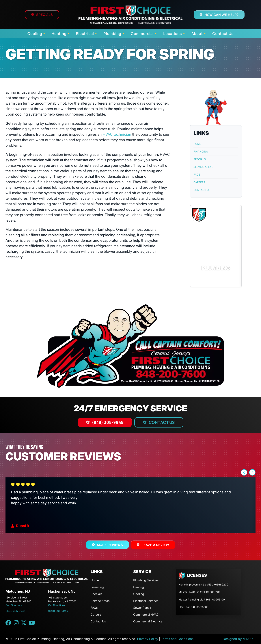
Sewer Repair (142, 608)
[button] (216, 246)
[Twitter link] (24, 623)
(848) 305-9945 (108, 422)
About (197, 34)
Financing (201, 151)
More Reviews (110, 545)
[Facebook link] (8, 623)
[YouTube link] (32, 623)
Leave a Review (155, 545)
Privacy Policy (148, 639)
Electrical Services (146, 601)
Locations (173, 34)
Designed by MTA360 (239, 639)
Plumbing (112, 34)
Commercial (142, 34)
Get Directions (14, 605)
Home (197, 144)
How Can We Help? (221, 15)
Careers (199, 182)
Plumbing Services (146, 580)
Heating (59, 34)
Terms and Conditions (177, 639)
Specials (45, 15)
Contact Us (223, 34)
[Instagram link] (16, 623)
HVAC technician (117, 134)
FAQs (197, 175)
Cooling (35, 34)
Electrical (85, 34)
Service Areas (203, 167)
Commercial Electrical (148, 621)
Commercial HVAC (146, 615)
